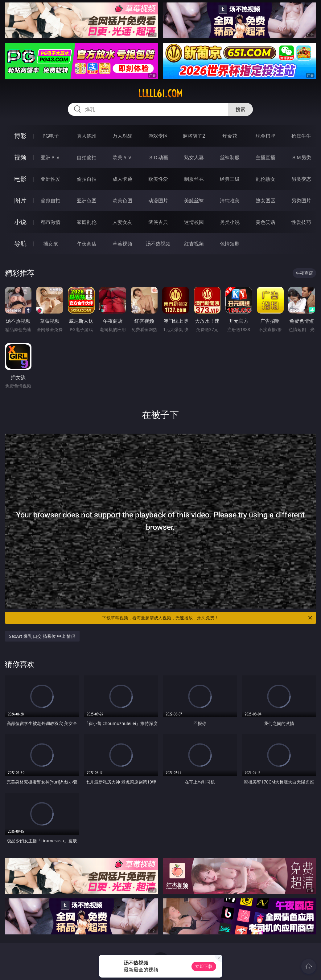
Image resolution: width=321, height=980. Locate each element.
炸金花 (230, 136)
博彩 (20, 136)
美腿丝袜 (194, 200)
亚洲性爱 (51, 179)
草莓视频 (122, 244)
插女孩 (51, 244)
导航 (20, 243)
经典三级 (230, 179)
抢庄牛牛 (301, 136)
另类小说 (230, 222)
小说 (20, 222)
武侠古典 (158, 222)
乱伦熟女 (265, 179)
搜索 (241, 109)
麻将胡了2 (194, 136)
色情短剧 (230, 244)
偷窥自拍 (51, 200)
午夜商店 (87, 244)
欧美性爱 (158, 179)
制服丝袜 (194, 179)
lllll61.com (160, 94)
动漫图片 (158, 200)
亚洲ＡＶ (51, 157)
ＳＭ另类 (301, 157)
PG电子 (51, 136)
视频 (20, 157)
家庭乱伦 (87, 222)
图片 (20, 200)
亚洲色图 (87, 200)
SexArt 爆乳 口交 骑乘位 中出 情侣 (42, 636)
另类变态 (301, 179)
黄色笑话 (265, 222)
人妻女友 (122, 222)
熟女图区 (265, 200)
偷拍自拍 (87, 179)
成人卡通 (122, 179)
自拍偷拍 (87, 157)
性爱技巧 (301, 222)
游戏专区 (158, 136)
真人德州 (87, 136)
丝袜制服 (230, 157)
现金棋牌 (265, 136)
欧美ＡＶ (122, 157)
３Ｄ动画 (158, 157)
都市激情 (51, 222)
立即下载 (204, 966)
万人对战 (122, 136)
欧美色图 (122, 200)
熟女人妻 (194, 157)
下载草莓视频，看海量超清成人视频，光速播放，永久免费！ (208, 618)
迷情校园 (194, 222)
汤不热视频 (158, 244)
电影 (20, 179)
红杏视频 (194, 244)
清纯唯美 (230, 200)
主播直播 (265, 157)
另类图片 (301, 200)
